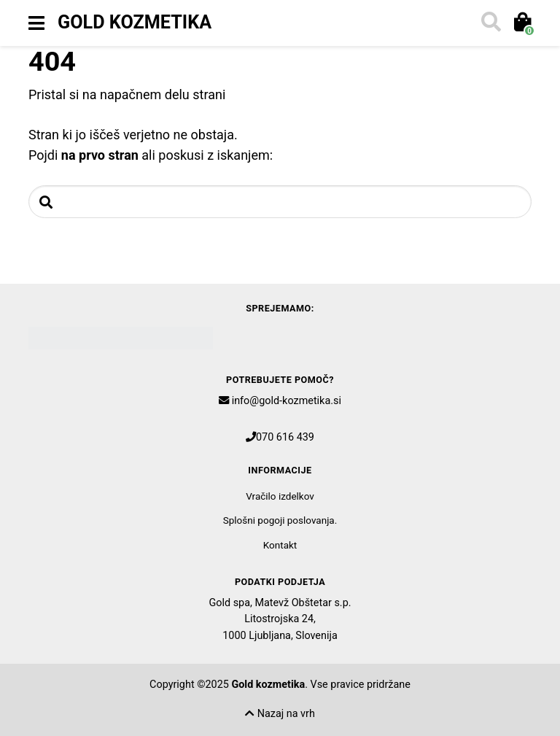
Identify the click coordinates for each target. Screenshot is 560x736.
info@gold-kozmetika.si (287, 401)
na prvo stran (100, 155)
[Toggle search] (490, 23)
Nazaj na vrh (280, 714)
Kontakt (280, 545)
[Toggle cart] (522, 23)
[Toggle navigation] (36, 23)
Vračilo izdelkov (280, 496)
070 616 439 (285, 437)
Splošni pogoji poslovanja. (280, 520)
